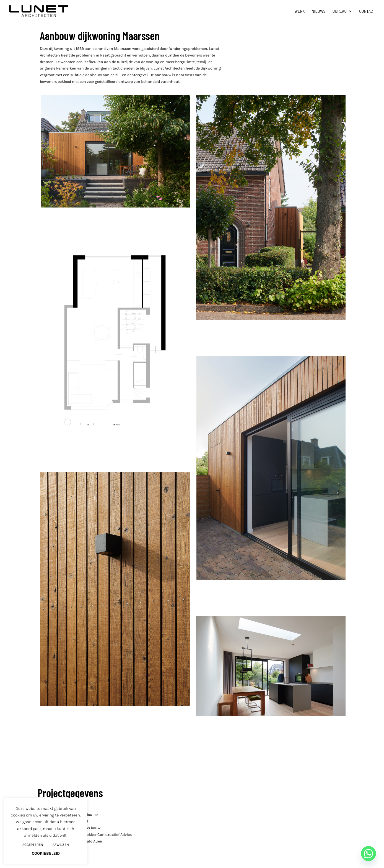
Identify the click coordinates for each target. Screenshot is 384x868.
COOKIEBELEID (46, 853)
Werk (299, 11)
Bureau (340, 11)
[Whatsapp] (369, 854)
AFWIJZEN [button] (61, 845)
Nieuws (318, 11)
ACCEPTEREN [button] (33, 845)
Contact (367, 11)
